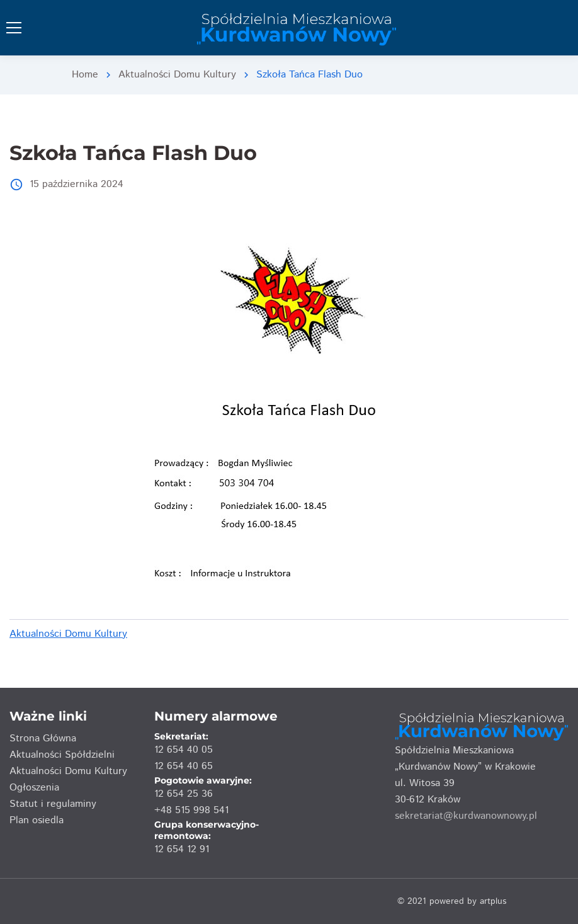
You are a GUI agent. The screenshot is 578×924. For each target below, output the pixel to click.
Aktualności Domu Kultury (177, 75)
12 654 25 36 (184, 794)
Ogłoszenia (34, 788)
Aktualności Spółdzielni (62, 755)
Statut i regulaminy (53, 804)
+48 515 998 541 (191, 810)
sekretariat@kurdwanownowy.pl (466, 816)
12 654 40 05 (184, 750)
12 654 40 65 (184, 766)
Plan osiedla (37, 820)
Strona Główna (43, 739)
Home (85, 75)
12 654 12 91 (182, 849)
